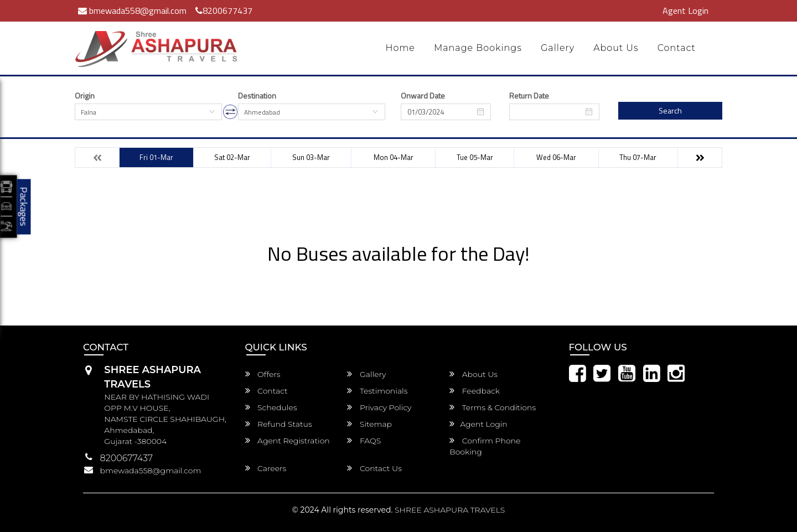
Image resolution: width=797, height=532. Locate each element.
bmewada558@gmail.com (132, 11)
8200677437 (224, 11)
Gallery (558, 48)
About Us (616, 48)
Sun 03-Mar (311, 157)
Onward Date (423, 96)
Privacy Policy (379, 407)
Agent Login (685, 11)
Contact (677, 48)
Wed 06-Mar (556, 157)
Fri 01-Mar (156, 157)
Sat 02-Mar (232, 157)
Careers (266, 468)
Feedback (475, 391)
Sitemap (369, 424)
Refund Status (279, 424)
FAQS (364, 441)
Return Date (529, 96)
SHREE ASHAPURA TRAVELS (450, 510)
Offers (263, 374)
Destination (257, 96)
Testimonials (377, 391)
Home (400, 48)
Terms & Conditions (493, 407)
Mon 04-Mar (394, 157)
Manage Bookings (478, 48)
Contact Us (374, 468)
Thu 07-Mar (638, 157)
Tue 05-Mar (475, 157)
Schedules (271, 407)
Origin (85, 96)
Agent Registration (288, 441)
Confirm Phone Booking (485, 446)
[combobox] (148, 112)
